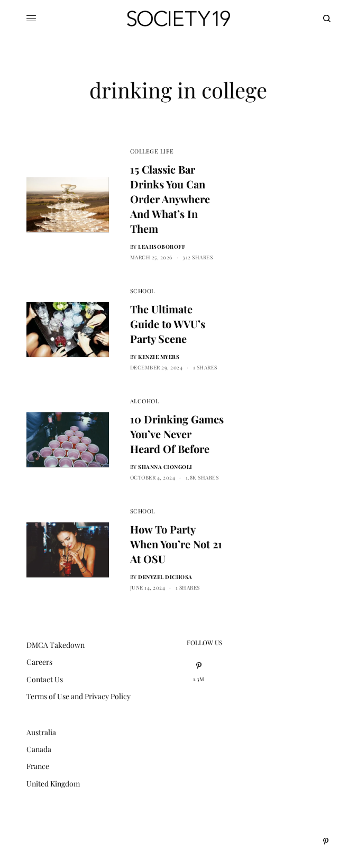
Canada (39, 749)
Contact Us (45, 679)
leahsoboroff (162, 247)
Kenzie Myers (159, 357)
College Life (152, 151)
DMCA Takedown (56, 645)
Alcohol (145, 401)
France (38, 766)
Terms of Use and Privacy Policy (79, 696)
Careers (39, 662)
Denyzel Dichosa (165, 577)
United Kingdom (53, 784)
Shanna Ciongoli (165, 467)
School (143, 291)
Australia (41, 732)
